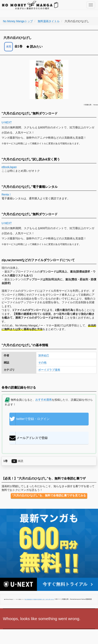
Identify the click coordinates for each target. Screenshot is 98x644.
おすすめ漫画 (44, 400)
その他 (42, 362)
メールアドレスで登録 (29, 438)
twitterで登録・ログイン (30, 419)
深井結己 (44, 355)
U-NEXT (7, 122)
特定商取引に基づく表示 (43, 599)
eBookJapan (9, 167)
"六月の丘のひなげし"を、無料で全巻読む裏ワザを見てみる (49, 495)
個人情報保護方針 (29, 599)
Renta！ (7, 194)
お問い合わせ (51, 599)
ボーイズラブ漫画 (49, 370)
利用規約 (35, 599)
